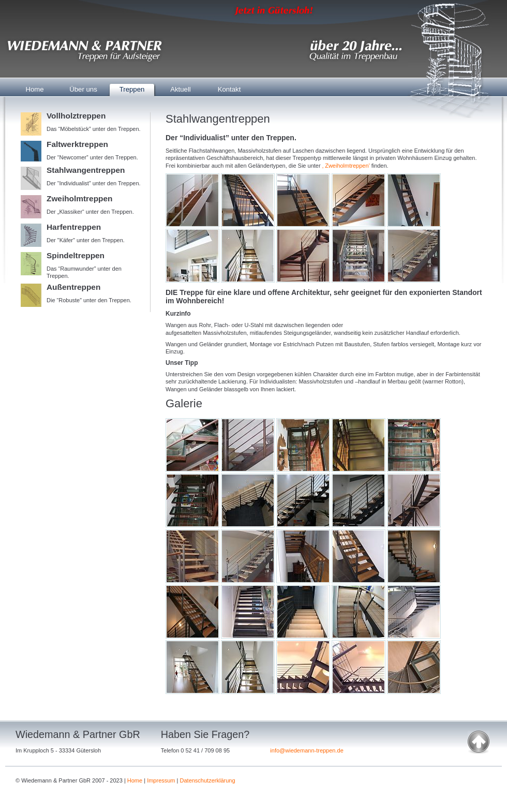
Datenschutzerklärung (208, 780)
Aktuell (181, 89)
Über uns (83, 89)
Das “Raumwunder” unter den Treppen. (83, 265)
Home (34, 89)
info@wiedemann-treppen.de (307, 750)
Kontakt (229, 89)
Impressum (161, 780)
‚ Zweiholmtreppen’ (346, 166)
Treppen (132, 89)
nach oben (479, 742)
